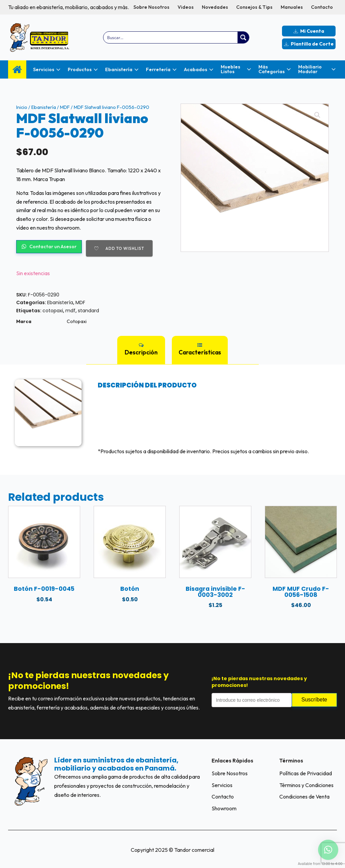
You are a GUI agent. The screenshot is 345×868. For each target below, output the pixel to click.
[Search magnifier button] (243, 37)
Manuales (292, 7)
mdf (70, 311)
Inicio (22, 107)
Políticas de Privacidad (306, 773)
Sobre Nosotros (151, 7)
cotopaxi (53, 311)
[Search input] (171, 37)
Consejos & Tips (254, 7)
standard (88, 311)
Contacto (322, 7)
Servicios (222, 785)
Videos (186, 7)
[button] (317, 115)
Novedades (215, 7)
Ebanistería (44, 107)
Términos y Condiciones (306, 785)
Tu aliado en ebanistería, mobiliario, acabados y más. (69, 7)
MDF (65, 107)
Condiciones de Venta (304, 797)
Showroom (224, 808)
